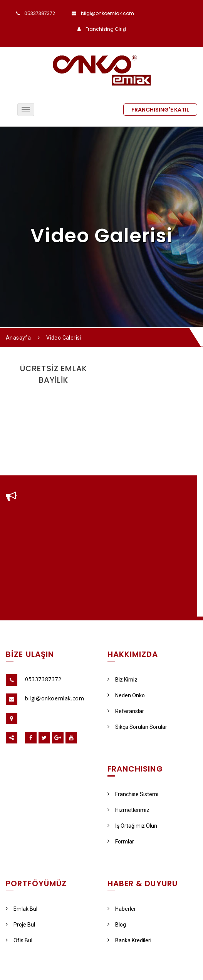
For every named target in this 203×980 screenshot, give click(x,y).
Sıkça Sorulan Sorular (137, 727)
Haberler (122, 909)
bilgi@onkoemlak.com (107, 13)
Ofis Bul (19, 940)
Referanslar (126, 711)
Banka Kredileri (129, 940)
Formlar (121, 842)
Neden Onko (126, 695)
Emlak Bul (22, 909)
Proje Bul (20, 925)
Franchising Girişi (106, 29)
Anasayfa (18, 338)
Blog (117, 925)
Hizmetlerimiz (128, 810)
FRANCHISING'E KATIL (160, 110)
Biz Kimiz (122, 680)
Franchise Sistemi (133, 794)
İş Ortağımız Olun (132, 826)
